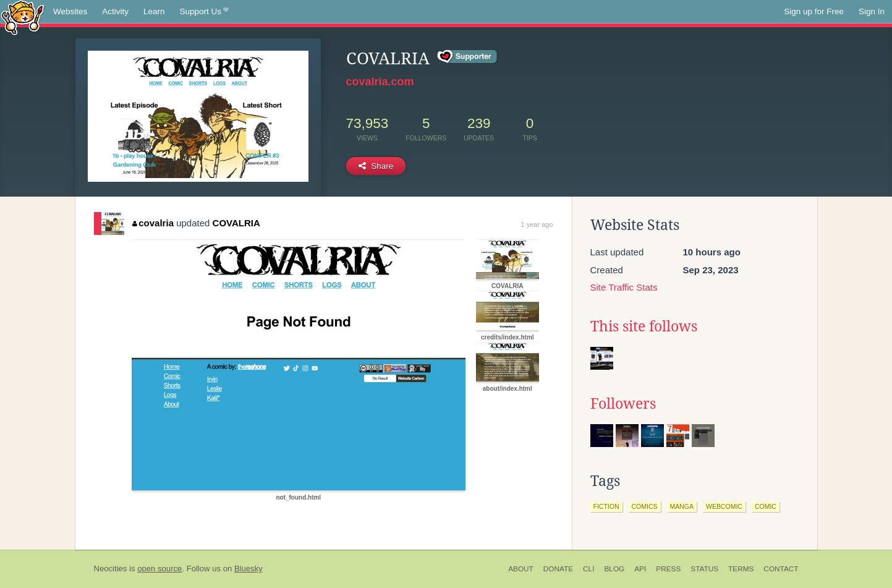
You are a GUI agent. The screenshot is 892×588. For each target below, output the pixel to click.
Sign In (872, 11)
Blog (614, 569)
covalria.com (380, 82)
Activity (115, 11)
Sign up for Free (814, 11)
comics (645, 506)
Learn (154, 11)
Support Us (204, 12)
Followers (623, 404)
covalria (153, 223)
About (521, 569)
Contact (781, 569)
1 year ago (537, 224)
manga (682, 506)
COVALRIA (236, 223)
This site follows (644, 326)
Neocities (111, 569)
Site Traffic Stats (624, 287)
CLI (588, 569)
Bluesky (248, 569)
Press (668, 569)
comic (766, 506)
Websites (70, 11)
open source (159, 569)
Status (704, 569)
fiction (606, 506)
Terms (741, 569)
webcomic (724, 506)
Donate (558, 569)
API (640, 569)
